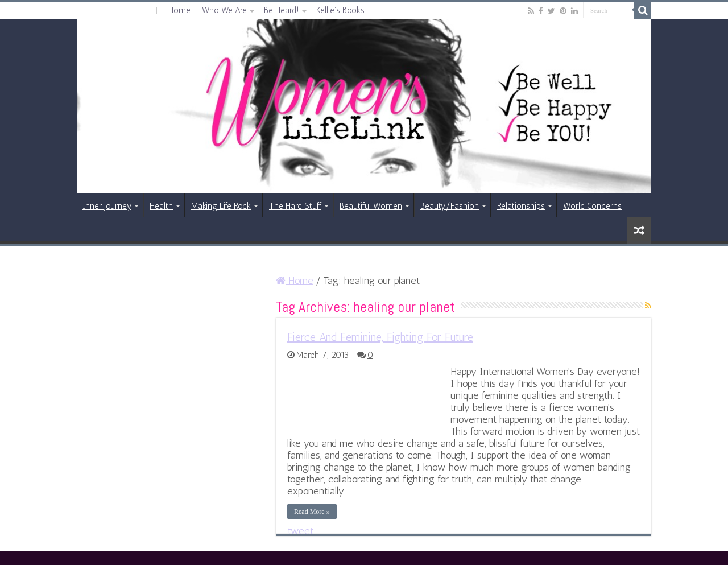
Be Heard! (282, 10)
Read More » (312, 512)
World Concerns (592, 206)
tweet (301, 531)
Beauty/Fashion (450, 206)
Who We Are (224, 10)
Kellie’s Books (340, 10)
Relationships (521, 206)
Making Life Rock (221, 206)
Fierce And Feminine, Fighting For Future (380, 337)
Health (161, 206)
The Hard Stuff (295, 206)
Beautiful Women (371, 206)
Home (179, 10)
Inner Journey (107, 206)
